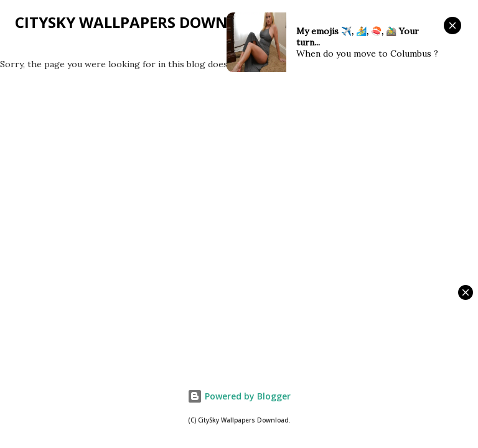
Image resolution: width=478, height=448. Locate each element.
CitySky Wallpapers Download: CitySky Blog (197, 22)
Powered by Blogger (239, 396)
